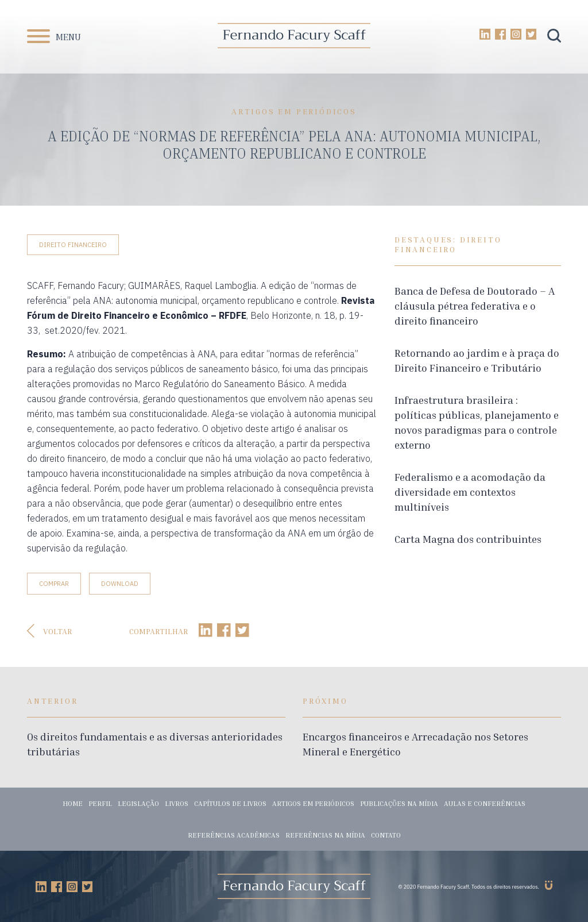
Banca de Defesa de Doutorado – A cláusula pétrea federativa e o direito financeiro (475, 306)
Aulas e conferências (485, 803)
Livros (177, 803)
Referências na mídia (325, 835)
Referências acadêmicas (234, 835)
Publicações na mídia (399, 803)
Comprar (54, 584)
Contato (386, 835)
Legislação (138, 803)
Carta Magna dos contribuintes (468, 539)
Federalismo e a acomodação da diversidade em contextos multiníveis (470, 492)
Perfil (100, 803)
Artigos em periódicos (313, 803)
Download (120, 584)
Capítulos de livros (230, 803)
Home (73, 803)
